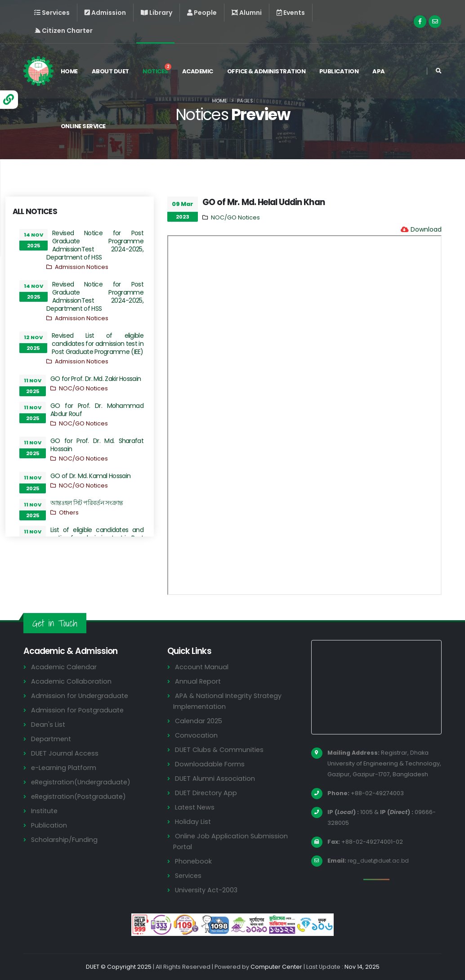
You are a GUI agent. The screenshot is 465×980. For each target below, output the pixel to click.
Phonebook (194, 861)
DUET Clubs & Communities (221, 750)
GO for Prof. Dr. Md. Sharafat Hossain (97, 445)
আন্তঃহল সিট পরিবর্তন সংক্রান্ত (87, 503)
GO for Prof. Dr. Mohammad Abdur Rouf (97, 410)
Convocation (197, 735)
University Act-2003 (208, 890)
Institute (45, 811)
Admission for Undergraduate (80, 696)
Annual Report (199, 681)
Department (52, 739)
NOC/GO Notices (83, 388)
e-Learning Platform (65, 767)
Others (69, 512)
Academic (199, 71)
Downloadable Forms (210, 764)
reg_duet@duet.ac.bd (380, 861)
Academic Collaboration (72, 681)
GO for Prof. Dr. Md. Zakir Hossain (96, 379)
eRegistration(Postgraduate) (80, 796)
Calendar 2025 (199, 721)
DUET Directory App (207, 793)
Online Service (85, 126)
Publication (340, 71)
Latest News (196, 807)
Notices (159, 69)
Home (71, 71)
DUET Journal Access (65, 753)
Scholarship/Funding (65, 839)
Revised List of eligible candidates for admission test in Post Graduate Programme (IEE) (98, 344)
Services (189, 875)
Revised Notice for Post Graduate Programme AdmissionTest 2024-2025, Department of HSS (95, 245)
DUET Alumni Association (215, 778)
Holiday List (194, 821)
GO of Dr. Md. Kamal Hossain (90, 476)
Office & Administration (268, 71)
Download (426, 229)
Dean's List (49, 724)
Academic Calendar (65, 667)
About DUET (112, 71)
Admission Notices (82, 267)
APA (380, 71)
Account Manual (202, 667)
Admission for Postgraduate (78, 710)
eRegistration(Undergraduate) (83, 782)
